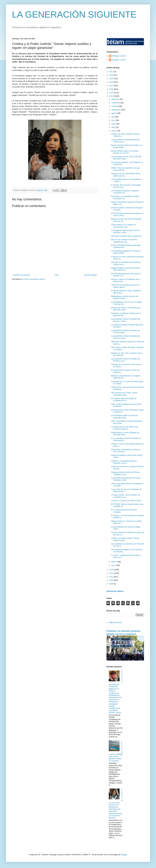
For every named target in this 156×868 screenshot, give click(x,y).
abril (113, 127)
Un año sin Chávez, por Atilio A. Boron (126, 501)
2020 (112, 75)
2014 (112, 96)
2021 (112, 72)
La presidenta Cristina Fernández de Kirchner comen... (126, 320)
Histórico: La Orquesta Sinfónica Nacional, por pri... (124, 462)
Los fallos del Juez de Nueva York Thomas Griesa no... (124, 428)
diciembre (116, 99)
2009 (112, 584)
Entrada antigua (90, 275)
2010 (112, 580)
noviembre (116, 103)
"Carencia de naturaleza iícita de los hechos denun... (125, 286)
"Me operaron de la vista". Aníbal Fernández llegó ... (124, 394)
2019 (112, 79)
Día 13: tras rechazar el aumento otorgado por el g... (124, 241)
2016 (112, 89)
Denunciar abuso (115, 591)
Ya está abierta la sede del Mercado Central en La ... (125, 141)
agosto (114, 113)
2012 (112, 573)
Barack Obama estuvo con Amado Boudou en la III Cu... (125, 152)
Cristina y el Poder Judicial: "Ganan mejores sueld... (125, 539)
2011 (112, 577)
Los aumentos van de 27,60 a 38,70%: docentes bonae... (126, 158)
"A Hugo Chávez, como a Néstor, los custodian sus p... (126, 496)
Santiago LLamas (119, 56)
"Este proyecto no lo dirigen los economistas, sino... (123, 226)
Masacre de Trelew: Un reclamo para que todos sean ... (126, 309)
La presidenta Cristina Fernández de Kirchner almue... (126, 337)
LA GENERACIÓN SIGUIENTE (74, 14)
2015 (112, 93)
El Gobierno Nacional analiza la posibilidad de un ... (124, 400)
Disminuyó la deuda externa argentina (126, 236)
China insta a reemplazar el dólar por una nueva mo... (126, 451)
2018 (112, 82)
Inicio (57, 275)
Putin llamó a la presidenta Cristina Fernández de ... (125, 197)
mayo (114, 124)
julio (113, 117)
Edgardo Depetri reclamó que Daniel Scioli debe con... (126, 269)
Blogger (124, 855)
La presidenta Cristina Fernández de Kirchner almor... (126, 331)
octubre (115, 106)
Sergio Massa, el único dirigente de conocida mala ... (125, 434)
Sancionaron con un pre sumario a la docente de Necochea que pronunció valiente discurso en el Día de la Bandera (116, 804)
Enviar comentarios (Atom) (34, 279)
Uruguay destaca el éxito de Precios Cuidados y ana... (125, 473)
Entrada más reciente (21, 275)
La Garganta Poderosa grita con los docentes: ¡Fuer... (125, 231)
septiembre (116, 110)
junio (114, 120)
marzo (114, 131)
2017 (112, 86)
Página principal (115, 622)
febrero (115, 562)
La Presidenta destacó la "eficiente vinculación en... (125, 192)
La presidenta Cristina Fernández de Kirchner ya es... (126, 360)
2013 (112, 570)
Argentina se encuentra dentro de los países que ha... (126, 175)
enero (114, 565)
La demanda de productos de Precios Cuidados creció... (126, 479)
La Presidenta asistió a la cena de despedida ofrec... (124, 417)
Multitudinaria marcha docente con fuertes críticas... (125, 297)
